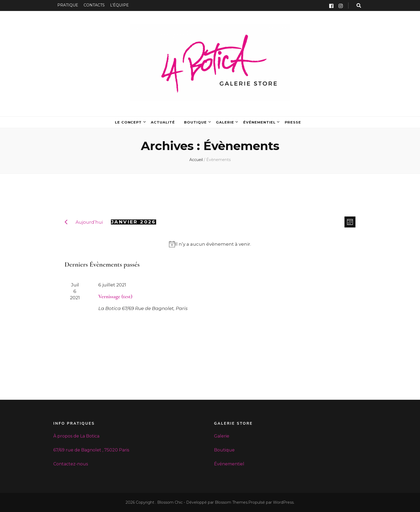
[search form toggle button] (359, 6)
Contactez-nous (71, 464)
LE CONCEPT (128, 122)
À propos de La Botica (76, 436)
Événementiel (229, 464)
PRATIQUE (68, 5)
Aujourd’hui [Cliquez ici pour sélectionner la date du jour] (89, 222)
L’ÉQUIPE (119, 5)
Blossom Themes (231, 502)
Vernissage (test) (115, 297)
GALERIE (225, 122)
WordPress (283, 502)
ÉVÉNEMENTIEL (259, 122)
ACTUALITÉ (163, 122)
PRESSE (293, 122)
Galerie (222, 436)
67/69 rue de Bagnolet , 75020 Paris (91, 450)
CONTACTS (94, 5)
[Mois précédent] (66, 222)
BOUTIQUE (195, 122)
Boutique (224, 450)
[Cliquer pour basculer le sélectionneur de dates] (134, 222)
